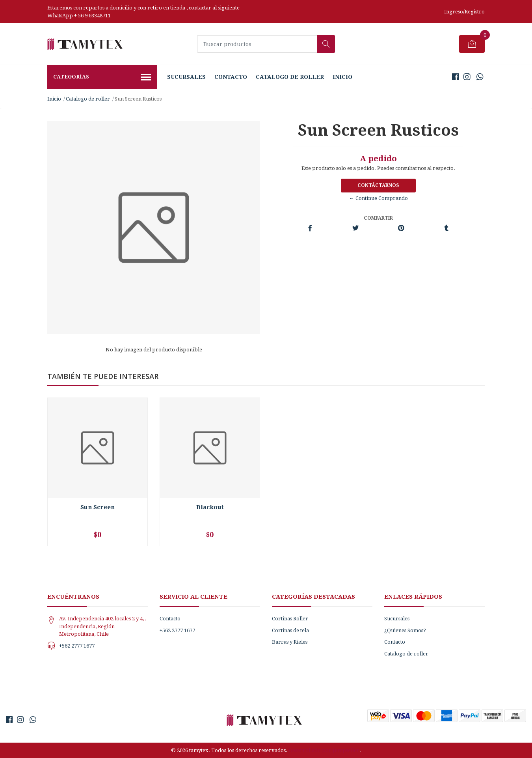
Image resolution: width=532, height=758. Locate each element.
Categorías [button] (102, 78)
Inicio (342, 77)
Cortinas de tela (290, 630)
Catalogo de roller (290, 77)
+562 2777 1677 (77, 646)
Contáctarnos (378, 185)
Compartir (378, 218)
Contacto (231, 77)
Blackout (210, 507)
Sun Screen (98, 507)
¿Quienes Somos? (405, 630)
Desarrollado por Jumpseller (324, 750)
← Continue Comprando (379, 198)
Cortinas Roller (290, 619)
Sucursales (186, 77)
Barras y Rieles (290, 642)
